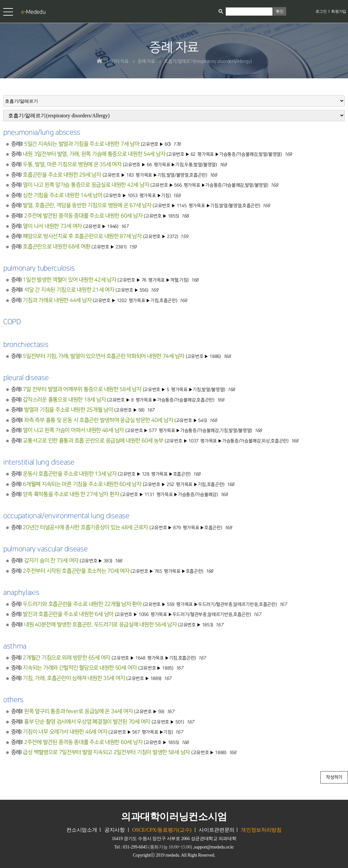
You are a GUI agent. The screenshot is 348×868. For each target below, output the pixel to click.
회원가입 (339, 11)
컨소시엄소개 (82, 830)
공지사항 (115, 830)
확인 (280, 11)
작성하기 (334, 777)
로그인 (321, 11)
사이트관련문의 (217, 830)
